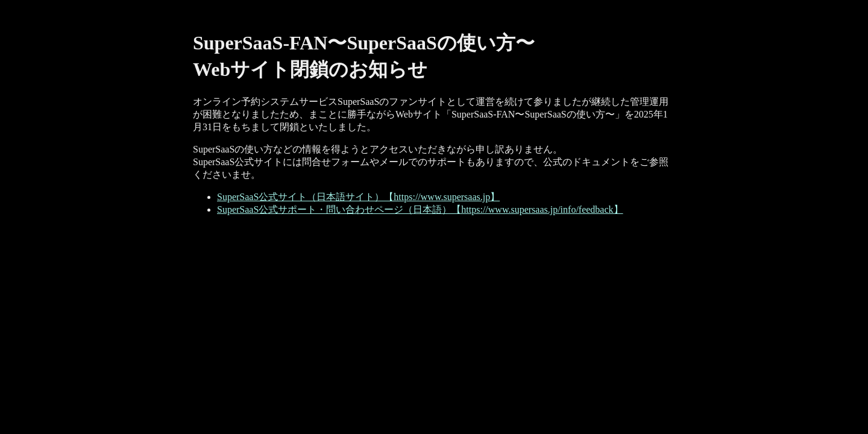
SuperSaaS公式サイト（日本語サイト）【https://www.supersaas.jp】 (358, 197)
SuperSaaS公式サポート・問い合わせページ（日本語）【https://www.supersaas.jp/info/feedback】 (420, 209)
